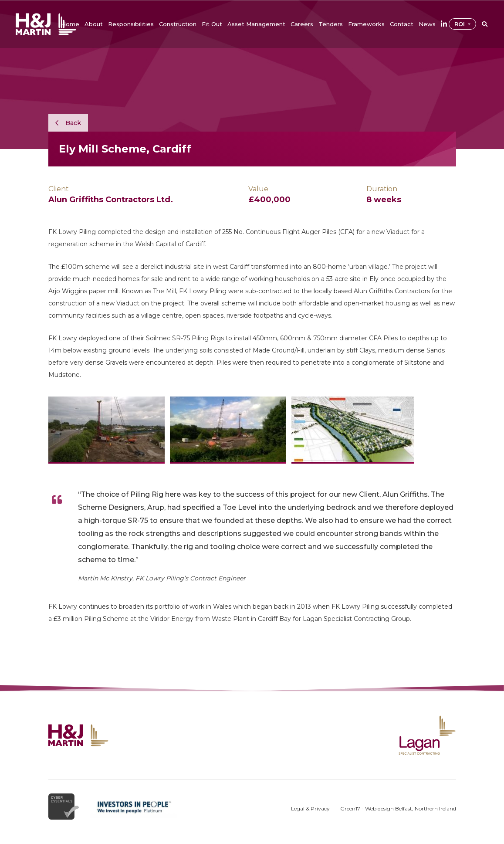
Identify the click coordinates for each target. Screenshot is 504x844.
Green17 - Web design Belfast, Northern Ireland (398, 808)
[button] (94, 24)
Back (68, 123)
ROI (460, 24)
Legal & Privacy (310, 808)
